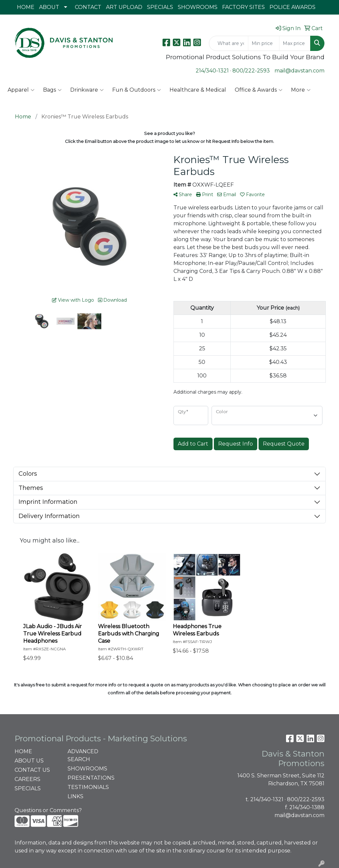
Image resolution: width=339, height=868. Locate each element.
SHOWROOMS (198, 7)
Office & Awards (259, 90)
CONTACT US (32, 770)
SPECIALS (160, 7)
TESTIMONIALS (88, 787)
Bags (52, 90)
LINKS (75, 796)
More (301, 90)
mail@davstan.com (299, 71)
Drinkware (87, 90)
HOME (26, 7)
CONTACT (88, 7)
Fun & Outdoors (137, 90)
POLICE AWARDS (292, 7)
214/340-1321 (212, 71)
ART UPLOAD (124, 7)
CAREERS (27, 779)
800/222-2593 (251, 71)
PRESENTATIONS (90, 778)
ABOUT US (29, 761)
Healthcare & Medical (198, 90)
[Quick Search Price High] (295, 43)
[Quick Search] (229, 43)
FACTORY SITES (243, 7)
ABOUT (49, 7)
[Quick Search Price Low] (264, 43)
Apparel (21, 90)
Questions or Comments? (48, 810)
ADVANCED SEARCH (83, 755)
